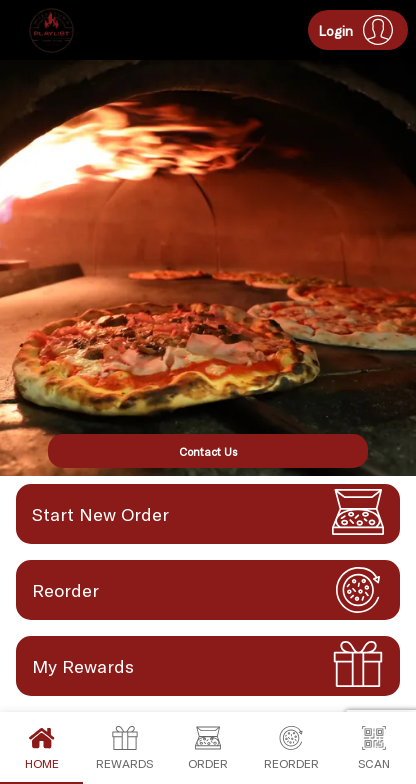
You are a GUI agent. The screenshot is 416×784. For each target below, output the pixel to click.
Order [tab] (207, 748)
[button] (358, 30)
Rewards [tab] (124, 748)
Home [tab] (41, 748)
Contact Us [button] (208, 451)
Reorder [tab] (291, 748)
